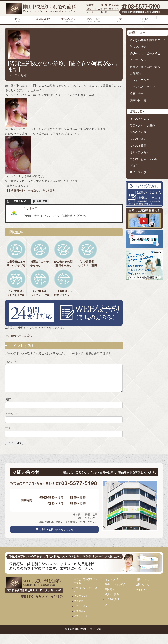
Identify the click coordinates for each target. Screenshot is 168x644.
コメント (12, 362)
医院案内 (110, 600)
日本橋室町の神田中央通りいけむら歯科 (30, 191)
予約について (68, 20)
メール (11, 419)
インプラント (138, 60)
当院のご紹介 (43, 20)
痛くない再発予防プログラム (148, 40)
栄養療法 (135, 74)
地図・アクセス (139, 153)
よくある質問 (138, 146)
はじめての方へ (139, 119)
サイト (9, 433)
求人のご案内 (138, 139)
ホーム (18, 20)
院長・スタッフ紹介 (142, 126)
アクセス (144, 20)
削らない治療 (138, 47)
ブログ (119, 20)
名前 (10, 404)
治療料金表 (137, 94)
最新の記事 (42, 202)
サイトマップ (138, 173)
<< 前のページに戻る (19, 336)
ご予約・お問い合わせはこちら (56, 537)
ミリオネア (30, 209)
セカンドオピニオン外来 (145, 67)
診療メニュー (94, 20)
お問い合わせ (143, 595)
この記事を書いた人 (19, 202)
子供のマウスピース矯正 (145, 54)
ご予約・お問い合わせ (144, 159)
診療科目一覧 (138, 100)
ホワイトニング (139, 80)
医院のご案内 (138, 132)
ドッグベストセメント (144, 87)
